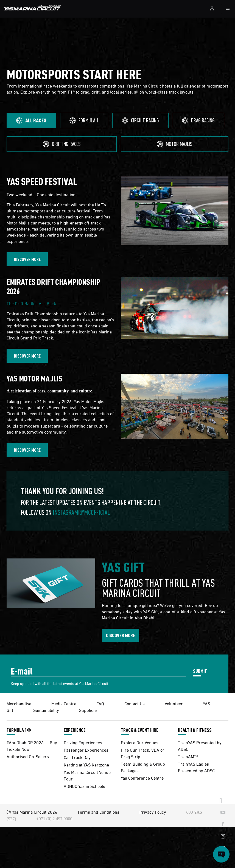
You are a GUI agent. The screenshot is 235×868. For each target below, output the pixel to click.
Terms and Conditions (98, 812)
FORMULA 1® (19, 730)
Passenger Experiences (86, 750)
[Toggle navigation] (228, 9)
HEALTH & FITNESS (195, 730)
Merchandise (19, 703)
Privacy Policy (153, 812)
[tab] (31, 120)
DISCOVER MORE (27, 259)
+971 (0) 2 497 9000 (54, 819)
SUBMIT (200, 671)
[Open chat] (221, 854)
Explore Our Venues (140, 742)
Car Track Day (77, 757)
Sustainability (46, 710)
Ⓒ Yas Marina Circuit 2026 (32, 812)
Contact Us (135, 703)
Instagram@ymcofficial (81, 512)
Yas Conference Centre (142, 778)
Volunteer (174, 703)
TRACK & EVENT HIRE (140, 730)
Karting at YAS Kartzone (86, 764)
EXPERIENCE (75, 730)
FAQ (100, 703)
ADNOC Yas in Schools (84, 786)
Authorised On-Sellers (28, 756)
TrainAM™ (188, 756)
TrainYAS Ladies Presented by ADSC (196, 767)
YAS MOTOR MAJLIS (35, 379)
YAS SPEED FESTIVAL (42, 181)
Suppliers (88, 710)
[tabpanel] (117, 353)
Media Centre (64, 703)
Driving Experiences (83, 742)
